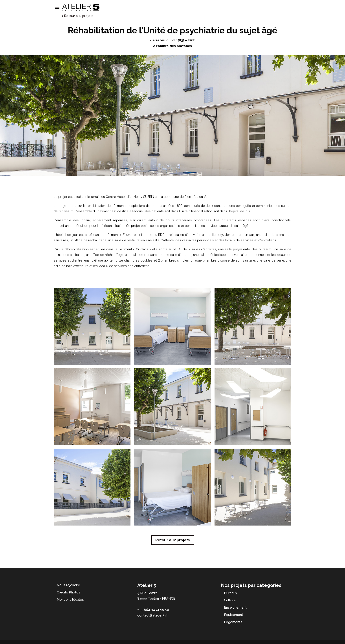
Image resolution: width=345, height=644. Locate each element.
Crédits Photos (69, 592)
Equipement (234, 615)
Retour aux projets (173, 540)
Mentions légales (70, 600)
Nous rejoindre (68, 585)
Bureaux (231, 593)
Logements (233, 622)
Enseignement (235, 608)
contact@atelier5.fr (152, 615)
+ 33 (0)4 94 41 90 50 (153, 610)
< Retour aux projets (77, 16)
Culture (230, 600)
